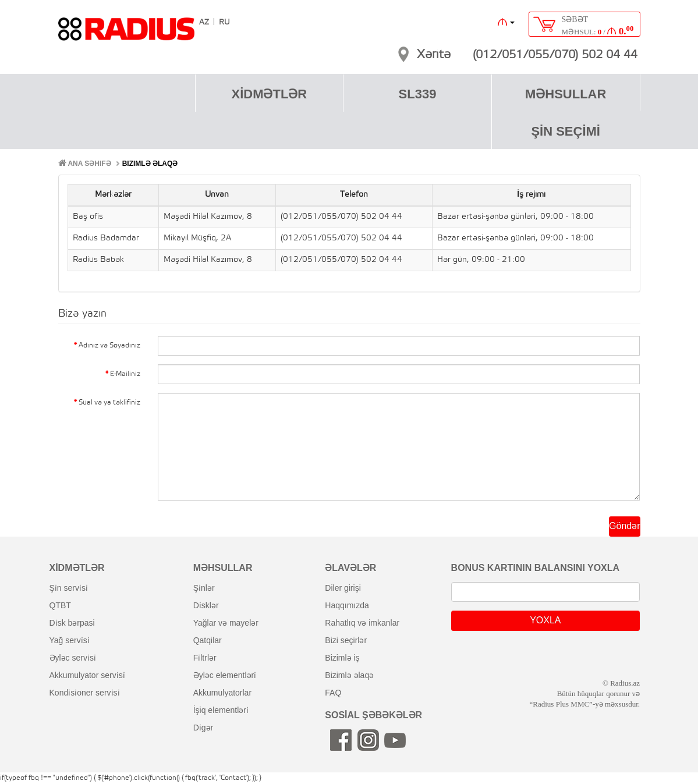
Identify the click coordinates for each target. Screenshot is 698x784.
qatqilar (208, 640)
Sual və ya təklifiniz (109, 402)
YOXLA (545, 620)
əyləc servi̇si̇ (73, 658)
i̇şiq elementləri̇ (221, 710)
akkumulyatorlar (222, 693)
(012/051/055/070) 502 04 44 (555, 55)
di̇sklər (206, 605)
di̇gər (203, 728)
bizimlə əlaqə (349, 675)
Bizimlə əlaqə (150, 164)
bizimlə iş (342, 658)
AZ (204, 22)
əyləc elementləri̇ (225, 675)
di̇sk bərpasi (72, 623)
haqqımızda (347, 605)
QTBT (60, 605)
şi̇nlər (204, 588)
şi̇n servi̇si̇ (69, 588)
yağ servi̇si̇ (70, 640)
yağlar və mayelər (226, 623)
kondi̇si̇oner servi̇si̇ (85, 693)
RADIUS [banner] (126, 34)
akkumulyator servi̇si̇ (87, 675)
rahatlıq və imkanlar (362, 623)
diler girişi (343, 588)
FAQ (333, 693)
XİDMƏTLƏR (269, 94)
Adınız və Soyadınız (109, 345)
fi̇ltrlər (205, 658)
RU (224, 22)
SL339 (418, 94)
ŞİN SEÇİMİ (566, 131)
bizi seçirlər (346, 640)
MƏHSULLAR (566, 94)
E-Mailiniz (125, 374)
